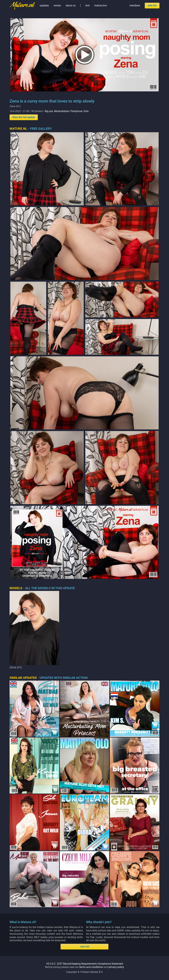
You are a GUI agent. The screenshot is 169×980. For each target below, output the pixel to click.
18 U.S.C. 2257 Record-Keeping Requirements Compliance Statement (84, 907)
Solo (86, 111)
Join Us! (152, 5)
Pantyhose (76, 111)
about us (71, 5)
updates (44, 5)
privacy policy (116, 910)
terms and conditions (91, 910)
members (135, 5)
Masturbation (62, 111)
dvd (87, 5)
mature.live (100, 5)
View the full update (24, 117)
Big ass (49, 111)
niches (57, 5)
